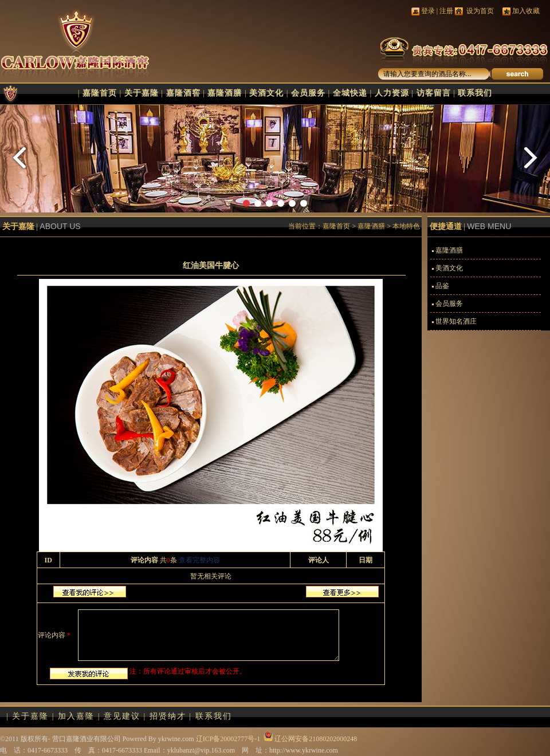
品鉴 (442, 286)
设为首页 (479, 11)
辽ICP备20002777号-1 (228, 739)
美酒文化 (266, 93)
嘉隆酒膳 (225, 93)
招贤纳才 (168, 716)
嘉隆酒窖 (183, 93)
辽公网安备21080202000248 (316, 739)
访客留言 (434, 93)
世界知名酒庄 (456, 321)
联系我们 (475, 93)
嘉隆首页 (100, 93)
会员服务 (308, 93)
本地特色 (406, 226)
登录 (428, 11)
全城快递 (350, 93)
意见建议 (122, 716)
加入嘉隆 (76, 716)
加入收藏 (526, 11)
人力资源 (392, 93)
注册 (446, 11)
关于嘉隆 (142, 93)
